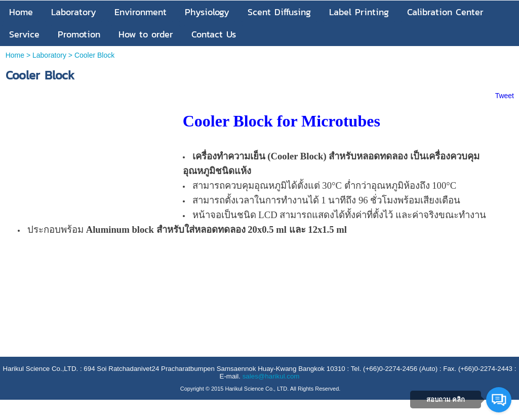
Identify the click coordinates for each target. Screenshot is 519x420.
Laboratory (49, 55)
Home (15, 55)
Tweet (505, 96)
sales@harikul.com (271, 376)
